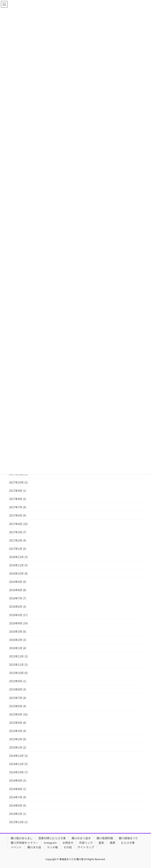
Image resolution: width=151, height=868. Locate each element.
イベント (16, 847)
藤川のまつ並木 (81, 838)
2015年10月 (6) (18, 673)
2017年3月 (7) (18, 532)
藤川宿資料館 (105, 838)
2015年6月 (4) (18, 706)
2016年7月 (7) (18, 598)
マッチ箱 (52, 847)
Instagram (50, 843)
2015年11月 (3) (18, 665)
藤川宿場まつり (128, 838)
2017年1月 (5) (18, 549)
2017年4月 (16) (18, 524)
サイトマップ (86, 847)
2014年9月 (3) (18, 780)
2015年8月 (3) (18, 689)
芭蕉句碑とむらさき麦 (52, 838)
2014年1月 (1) (18, 814)
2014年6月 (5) (18, 805)
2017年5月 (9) (18, 515)
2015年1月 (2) (18, 747)
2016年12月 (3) (18, 557)
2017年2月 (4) (18, 540)
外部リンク (86, 843)
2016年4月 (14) (18, 623)
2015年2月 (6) (18, 739)
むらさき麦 (128, 843)
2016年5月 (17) (18, 615)
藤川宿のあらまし (22, 838)
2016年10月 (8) (18, 573)
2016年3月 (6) (18, 631)
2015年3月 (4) (18, 731)
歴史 (101, 843)
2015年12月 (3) (18, 656)
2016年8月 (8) (18, 590)
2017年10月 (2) (18, 482)
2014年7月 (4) (18, 797)
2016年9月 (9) (18, 582)
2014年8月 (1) (18, 789)
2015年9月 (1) (18, 681)
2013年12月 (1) (18, 822)
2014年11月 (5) (18, 764)
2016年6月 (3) (18, 606)
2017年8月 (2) (18, 499)
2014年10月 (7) (18, 772)
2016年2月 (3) (18, 640)
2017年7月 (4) (18, 507)
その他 (68, 847)
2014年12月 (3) (18, 756)
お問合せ (68, 843)
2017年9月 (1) (18, 491)
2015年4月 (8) (18, 723)
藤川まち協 (34, 847)
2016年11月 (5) (18, 565)
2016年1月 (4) (18, 648)
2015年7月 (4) (18, 698)
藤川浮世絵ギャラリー (24, 843)
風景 (112, 843)
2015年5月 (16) (18, 714)
